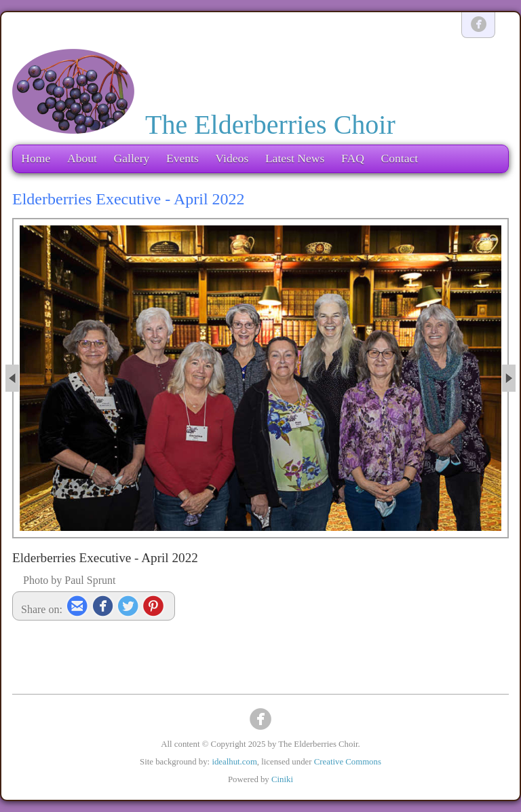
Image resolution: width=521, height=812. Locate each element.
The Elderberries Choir (270, 125)
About (82, 158)
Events (182, 158)
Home (36, 158)
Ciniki (282, 779)
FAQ (353, 158)
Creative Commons (348, 762)
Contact (399, 158)
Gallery (132, 158)
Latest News (295, 158)
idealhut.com (234, 762)
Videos (232, 158)
